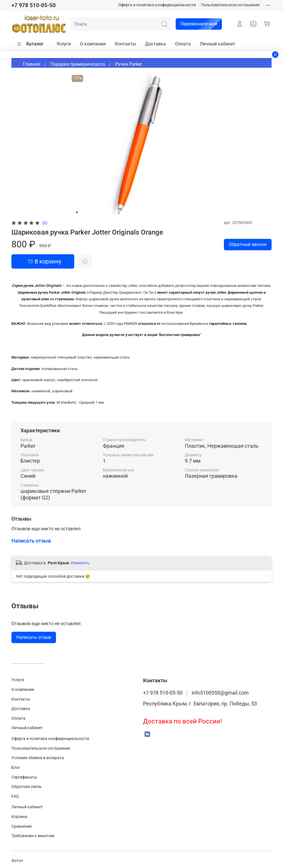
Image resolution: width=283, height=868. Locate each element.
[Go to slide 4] (89, 212)
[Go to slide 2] (81, 212)
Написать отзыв (34, 637)
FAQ (15, 796)
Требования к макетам (33, 836)
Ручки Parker (129, 64)
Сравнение (22, 826)
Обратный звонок (248, 244)
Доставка (155, 44)
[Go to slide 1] (77, 212)
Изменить (80, 563)
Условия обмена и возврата (38, 758)
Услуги (64, 44)
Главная (32, 64)
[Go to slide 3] (85, 212)
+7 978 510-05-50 (34, 5)
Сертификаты (24, 777)
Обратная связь (27, 787)
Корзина (19, 817)
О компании (93, 44)
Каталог (30, 44)
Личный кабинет (218, 44)
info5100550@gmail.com (220, 693)
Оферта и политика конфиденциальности (157, 5)
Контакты (125, 44)
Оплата (183, 44)
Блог (16, 768)
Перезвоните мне (196, 24)
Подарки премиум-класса (78, 64)
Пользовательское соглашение (230, 5)
